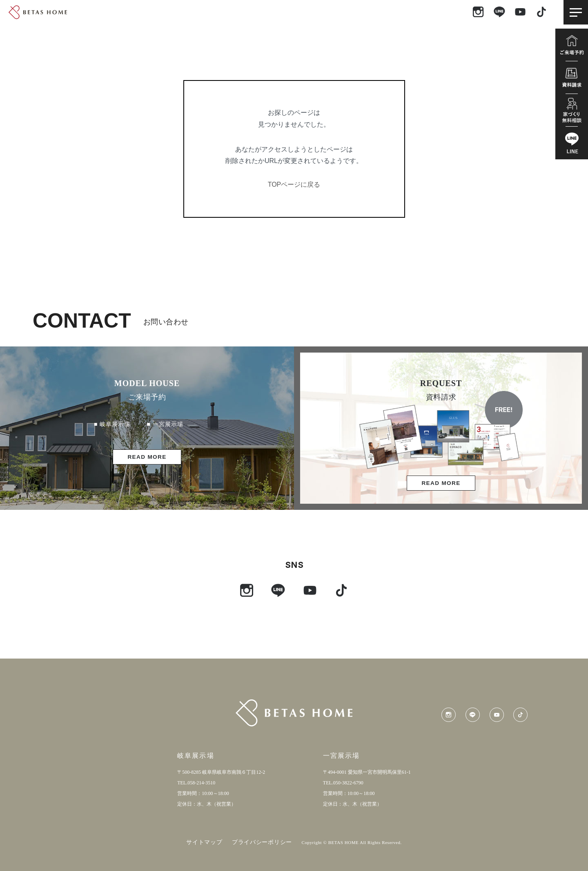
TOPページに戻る (294, 184)
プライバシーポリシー (262, 842)
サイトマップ (204, 842)
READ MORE (147, 457)
